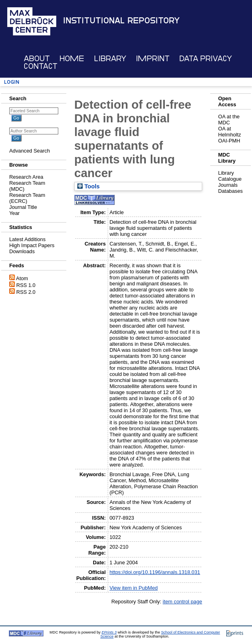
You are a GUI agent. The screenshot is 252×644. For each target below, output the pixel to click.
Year (14, 213)
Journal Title (23, 207)
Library (110, 59)
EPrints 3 (109, 632)
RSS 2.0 (26, 292)
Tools (88, 186)
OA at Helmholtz (230, 132)
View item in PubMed (133, 588)
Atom (22, 278)
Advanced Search (30, 151)
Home (72, 59)
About (37, 59)
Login (12, 82)
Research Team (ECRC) (27, 198)
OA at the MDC (229, 120)
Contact (41, 66)
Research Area (26, 177)
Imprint (153, 59)
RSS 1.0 (26, 285)
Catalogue (230, 179)
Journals (228, 185)
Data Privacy (206, 59)
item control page (182, 602)
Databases (230, 191)
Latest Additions (27, 239)
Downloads (22, 251)
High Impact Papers (32, 245)
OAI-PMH (229, 141)
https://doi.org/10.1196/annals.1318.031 (155, 572)
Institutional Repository (121, 21)
